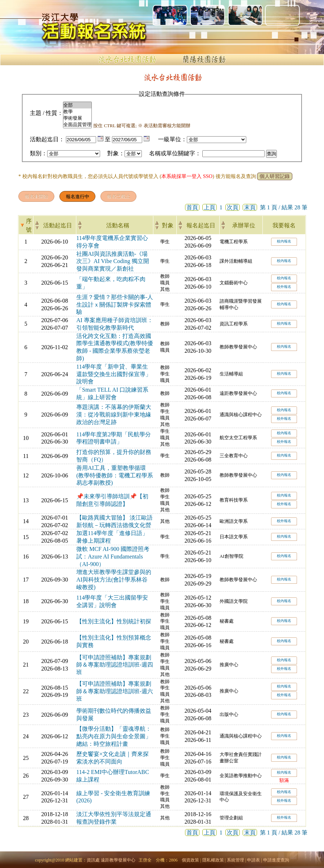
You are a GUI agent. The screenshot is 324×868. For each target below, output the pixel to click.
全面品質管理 (77, 125)
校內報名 (284, 241)
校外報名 (284, 287)
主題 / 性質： (46, 113)
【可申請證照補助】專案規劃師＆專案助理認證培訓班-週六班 (115, 691)
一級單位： (172, 139)
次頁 (233, 207)
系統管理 (235, 860)
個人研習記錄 (275, 176)
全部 (77, 105)
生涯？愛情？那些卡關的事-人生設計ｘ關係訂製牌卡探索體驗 (115, 305)
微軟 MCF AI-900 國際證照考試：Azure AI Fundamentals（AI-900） (113, 557)
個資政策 (190, 860)
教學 (77, 112)
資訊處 (93, 860)
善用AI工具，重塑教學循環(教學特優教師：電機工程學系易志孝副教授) (115, 475)
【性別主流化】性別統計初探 (114, 621)
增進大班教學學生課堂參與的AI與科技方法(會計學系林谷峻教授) (114, 580)
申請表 (253, 860)
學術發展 (77, 118)
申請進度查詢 (276, 860)
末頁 (250, 207)
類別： (39, 153)
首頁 (192, 207)
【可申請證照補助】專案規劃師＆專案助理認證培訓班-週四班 (115, 665)
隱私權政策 (213, 860)
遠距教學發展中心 (118, 860)
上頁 (210, 207)
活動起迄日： (47, 139)
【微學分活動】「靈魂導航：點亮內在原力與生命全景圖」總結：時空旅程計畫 (114, 736)
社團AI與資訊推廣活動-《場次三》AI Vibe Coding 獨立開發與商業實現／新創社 (113, 261)
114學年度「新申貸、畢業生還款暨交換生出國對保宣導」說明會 (114, 374)
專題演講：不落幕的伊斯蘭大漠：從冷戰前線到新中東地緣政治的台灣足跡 (114, 415)
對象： (116, 153)
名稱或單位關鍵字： (175, 153)
